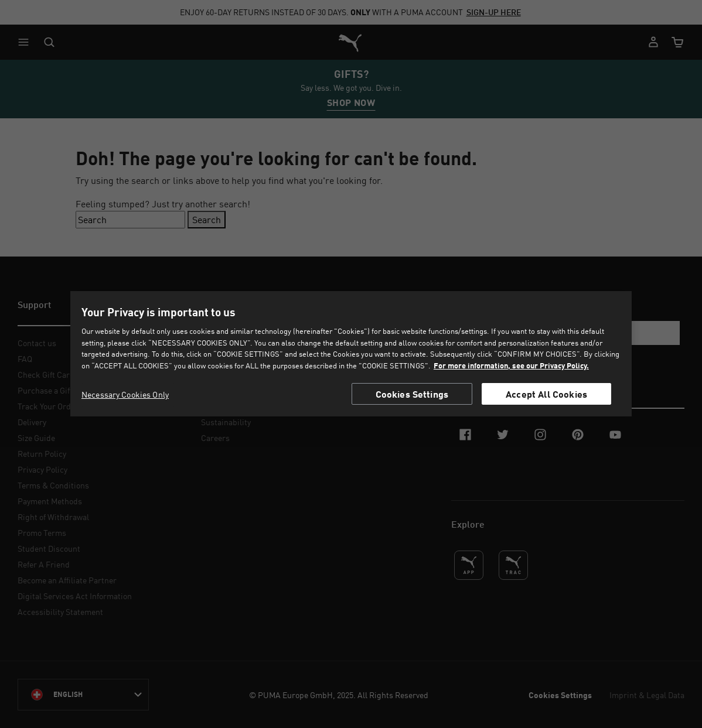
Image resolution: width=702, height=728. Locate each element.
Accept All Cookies (546, 394)
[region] (351, 354)
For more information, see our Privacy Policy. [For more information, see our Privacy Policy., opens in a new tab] (511, 365)
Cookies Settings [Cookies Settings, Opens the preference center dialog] (412, 394)
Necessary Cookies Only (125, 394)
